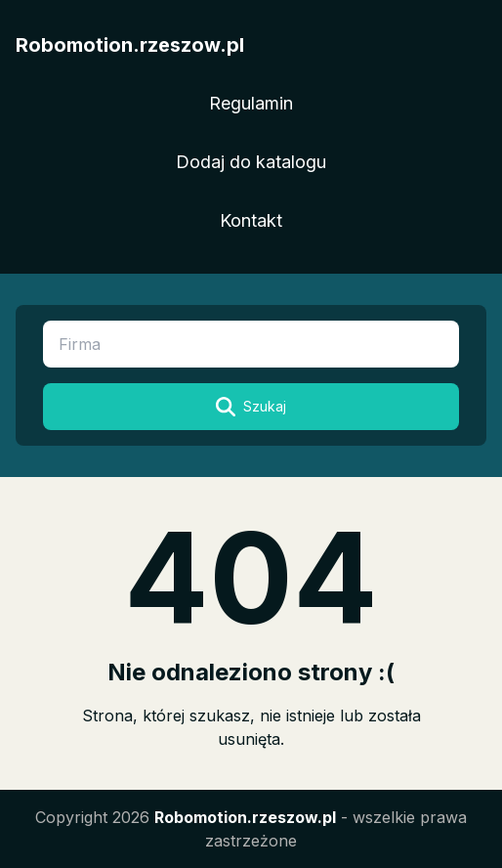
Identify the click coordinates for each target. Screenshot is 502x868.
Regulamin (251, 103)
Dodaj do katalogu (251, 162)
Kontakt (251, 220)
